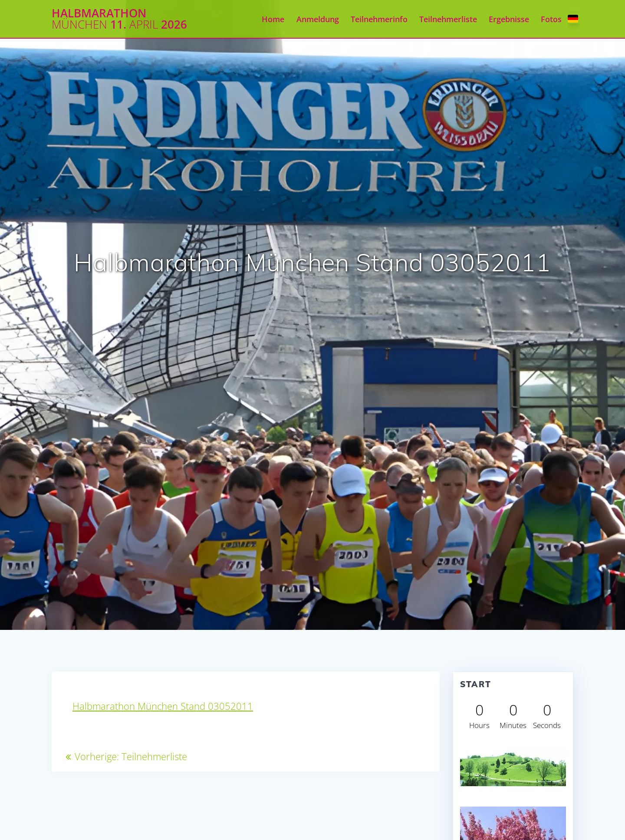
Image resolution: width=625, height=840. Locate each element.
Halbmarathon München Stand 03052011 (163, 706)
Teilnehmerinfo (379, 19)
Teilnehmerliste (448, 19)
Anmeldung (318, 19)
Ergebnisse (509, 19)
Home (273, 19)
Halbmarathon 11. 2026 (119, 19)
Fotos (551, 19)
